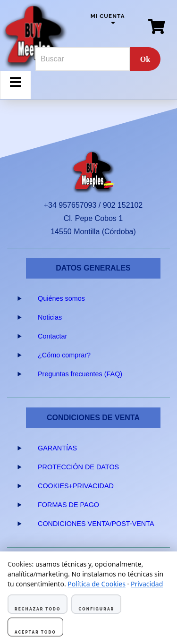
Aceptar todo (35, 632)
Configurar (96, 609)
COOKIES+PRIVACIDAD (76, 486)
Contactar (52, 336)
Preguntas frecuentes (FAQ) (80, 374)
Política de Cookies (97, 584)
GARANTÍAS (57, 448)
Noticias (50, 317)
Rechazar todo (38, 609)
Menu (16, 90)
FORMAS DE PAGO (68, 505)
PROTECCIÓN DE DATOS (78, 467)
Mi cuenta (108, 16)
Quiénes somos (61, 298)
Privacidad (147, 584)
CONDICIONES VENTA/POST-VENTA (96, 524)
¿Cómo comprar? (64, 355)
